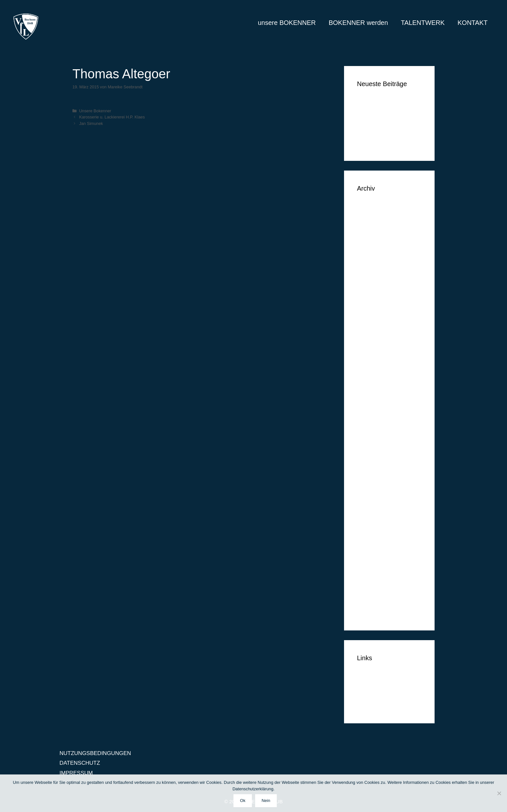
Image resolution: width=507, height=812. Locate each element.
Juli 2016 (368, 335)
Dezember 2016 (377, 286)
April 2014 (369, 592)
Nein (266, 801)
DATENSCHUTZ (377, 695)
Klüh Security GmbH (382, 142)
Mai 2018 (368, 236)
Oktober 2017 (374, 266)
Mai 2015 (368, 464)
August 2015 (372, 434)
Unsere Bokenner (95, 111)
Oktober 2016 (374, 306)
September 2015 (377, 424)
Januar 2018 (372, 256)
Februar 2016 (373, 375)
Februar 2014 (373, 612)
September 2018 (377, 207)
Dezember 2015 (377, 394)
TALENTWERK (423, 23)
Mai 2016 (368, 345)
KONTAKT (473, 23)
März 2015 (370, 483)
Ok (243, 801)
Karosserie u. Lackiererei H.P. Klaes (112, 117)
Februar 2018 (373, 246)
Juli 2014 (368, 562)
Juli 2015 (368, 444)
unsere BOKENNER (287, 23)
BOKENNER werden (358, 23)
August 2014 (372, 552)
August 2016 (372, 325)
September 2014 (377, 543)
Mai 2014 (368, 582)
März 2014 (370, 602)
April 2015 (369, 473)
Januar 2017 (372, 276)
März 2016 (370, 365)
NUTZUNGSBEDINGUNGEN (95, 753)
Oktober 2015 (374, 414)
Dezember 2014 (377, 513)
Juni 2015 (369, 454)
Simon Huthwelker (379, 132)
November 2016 (377, 296)
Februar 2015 (373, 493)
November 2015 (377, 404)
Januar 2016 (372, 385)
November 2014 (377, 523)
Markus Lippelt (375, 122)
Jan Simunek (91, 123)
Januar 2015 (372, 503)
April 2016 (369, 355)
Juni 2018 (369, 227)
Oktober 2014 (374, 533)
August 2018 (372, 217)
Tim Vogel (369, 112)
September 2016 (377, 315)
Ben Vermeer (373, 102)
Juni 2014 (369, 572)
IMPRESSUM (374, 704)
